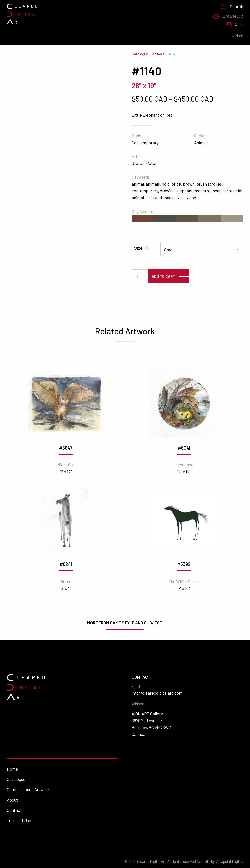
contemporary (145, 191)
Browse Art (228, 16)
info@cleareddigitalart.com (157, 693)
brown (189, 184)
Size (141, 248)
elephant (185, 191)
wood (191, 198)
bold (166, 184)
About (12, 800)
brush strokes (209, 184)
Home (12, 769)
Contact (14, 810)
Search (232, 7)
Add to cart (164, 276)
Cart (235, 24)
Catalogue (140, 54)
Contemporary (145, 143)
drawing (167, 191)
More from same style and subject (125, 623)
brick (176, 184)
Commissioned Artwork (28, 789)
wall (181, 198)
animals (153, 184)
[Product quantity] (139, 276)
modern (202, 191)
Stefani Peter (144, 163)
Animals (158, 54)
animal (138, 184)
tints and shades (161, 198)
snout (216, 191)
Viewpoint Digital (229, 862)
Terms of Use (19, 820)
